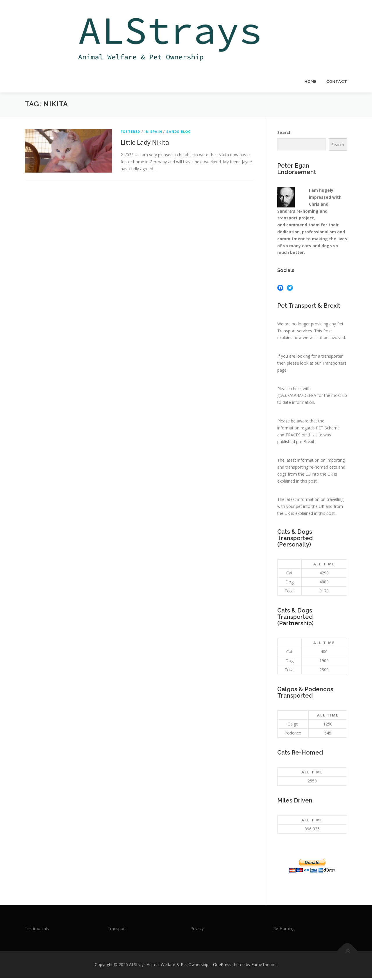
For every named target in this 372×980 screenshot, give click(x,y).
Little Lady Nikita (145, 144)
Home (311, 81)
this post (309, 483)
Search (284, 134)
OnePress (222, 966)
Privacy (197, 930)
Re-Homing (284, 930)
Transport (117, 930)
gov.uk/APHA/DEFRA (297, 397)
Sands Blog (179, 134)
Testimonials (37, 930)
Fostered (130, 134)
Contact (337, 81)
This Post (323, 333)
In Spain (153, 134)
